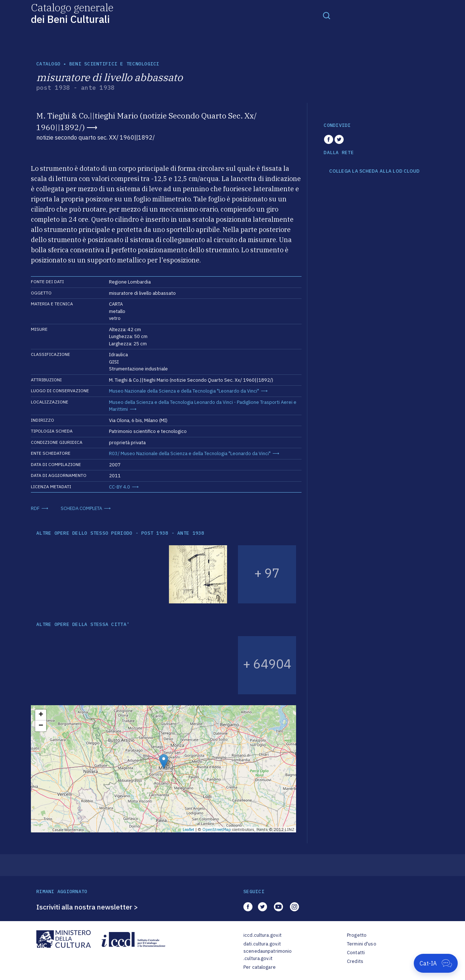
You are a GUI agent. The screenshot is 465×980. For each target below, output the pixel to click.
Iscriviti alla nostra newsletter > (87, 907)
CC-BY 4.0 (120, 487)
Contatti (356, 953)
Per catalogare (260, 967)
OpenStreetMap (217, 830)
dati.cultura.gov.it (262, 944)
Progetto (357, 935)
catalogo (48, 64)
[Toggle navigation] (327, 15)
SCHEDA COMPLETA (81, 508)
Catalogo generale (72, 13)
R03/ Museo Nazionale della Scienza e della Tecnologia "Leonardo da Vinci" (190, 453)
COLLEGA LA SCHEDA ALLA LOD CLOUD (374, 171)
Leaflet (189, 830)
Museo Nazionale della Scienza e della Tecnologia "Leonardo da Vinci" (184, 391)
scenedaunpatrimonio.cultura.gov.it (268, 955)
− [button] (41, 726)
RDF (35, 508)
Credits (355, 961)
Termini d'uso (362, 944)
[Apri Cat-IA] (436, 963)
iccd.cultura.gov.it (262, 935)
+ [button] (41, 715)
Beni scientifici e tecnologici (114, 64)
